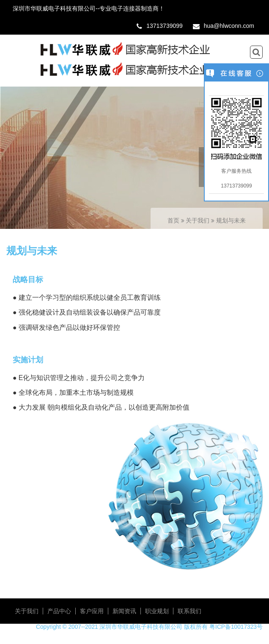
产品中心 (59, 611)
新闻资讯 (124, 611)
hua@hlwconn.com (229, 26)
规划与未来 (231, 221)
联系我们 (189, 611)
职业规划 (157, 611)
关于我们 (198, 221)
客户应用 (92, 611)
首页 (173, 221)
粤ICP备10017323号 (236, 627)
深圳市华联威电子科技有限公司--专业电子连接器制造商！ (89, 8)
